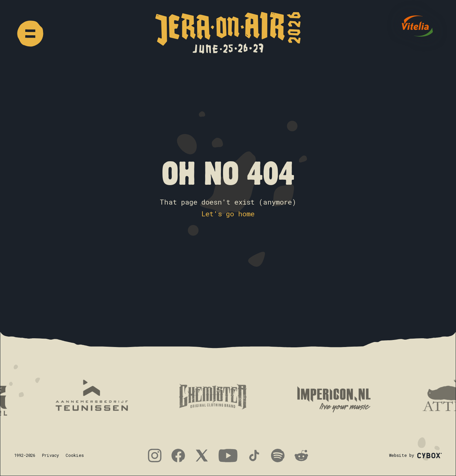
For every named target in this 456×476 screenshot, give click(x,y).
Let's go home (228, 214)
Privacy (50, 455)
